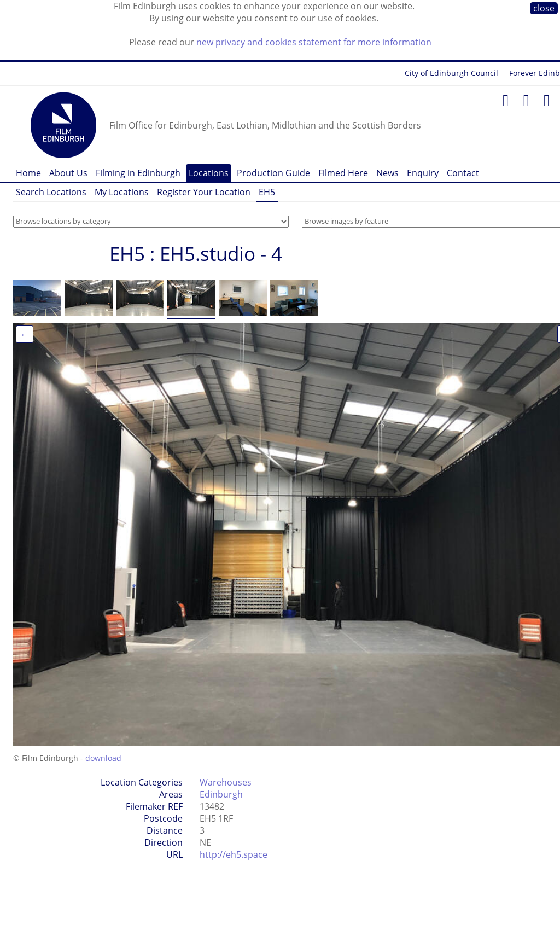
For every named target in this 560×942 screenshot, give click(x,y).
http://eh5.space (234, 854)
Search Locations (51, 192)
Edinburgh (221, 794)
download (103, 758)
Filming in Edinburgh (138, 173)
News (387, 173)
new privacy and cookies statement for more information (314, 42)
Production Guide (273, 173)
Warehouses (226, 782)
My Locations (122, 192)
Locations (209, 173)
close (544, 8)
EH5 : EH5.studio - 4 (196, 254)
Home (28, 173)
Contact (463, 173)
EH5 (267, 192)
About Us (68, 173)
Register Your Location (204, 192)
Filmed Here (343, 173)
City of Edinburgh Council (451, 73)
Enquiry (423, 173)
